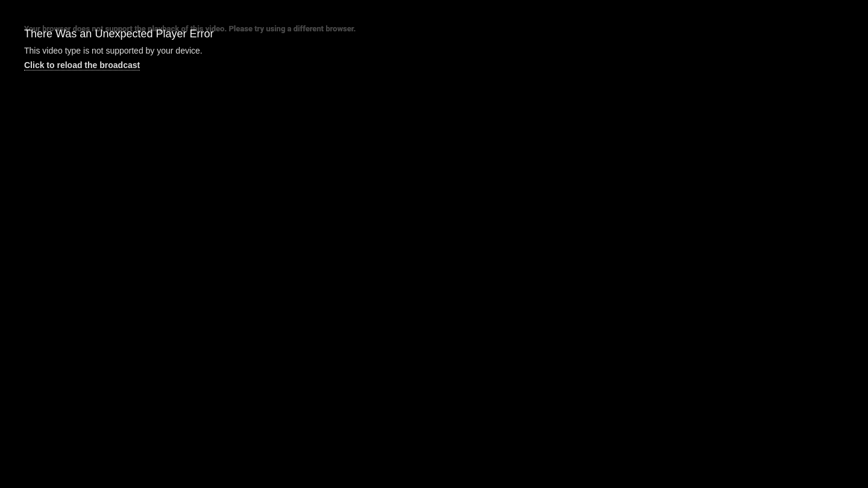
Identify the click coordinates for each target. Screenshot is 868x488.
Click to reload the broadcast (82, 65)
